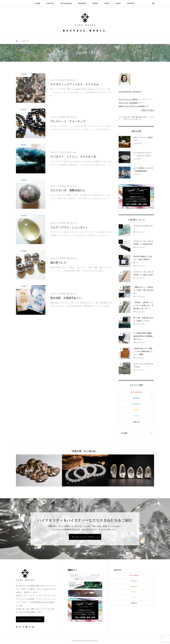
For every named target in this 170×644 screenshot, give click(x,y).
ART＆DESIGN (66, 3)
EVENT (95, 3)
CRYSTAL (50, 3)
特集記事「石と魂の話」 (85, 451)
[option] (39, 470)
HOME (38, 3)
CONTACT (131, 3)
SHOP (118, 3)
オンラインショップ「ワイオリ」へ (85, 537)
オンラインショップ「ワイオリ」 (30, 619)
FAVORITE (82, 3)
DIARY (107, 3)
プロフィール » (148, 110)
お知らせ (136, 422)
